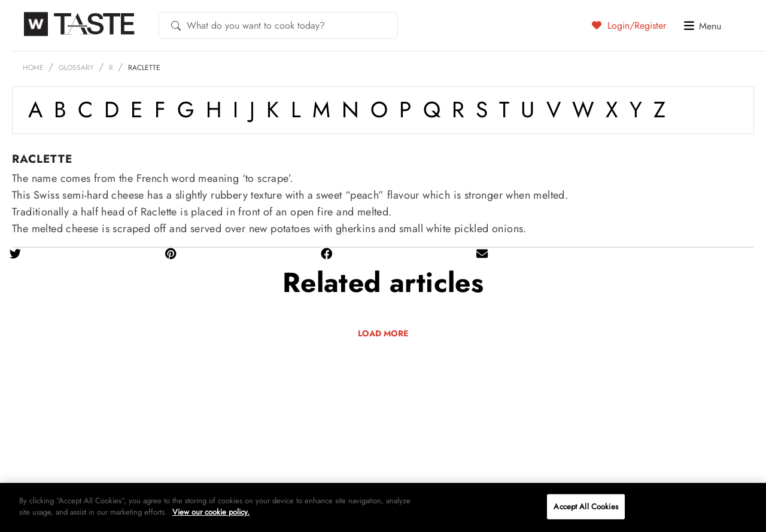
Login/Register (629, 25)
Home (33, 68)
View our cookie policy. (211, 512)
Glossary (76, 68)
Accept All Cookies (586, 507)
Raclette (144, 68)
